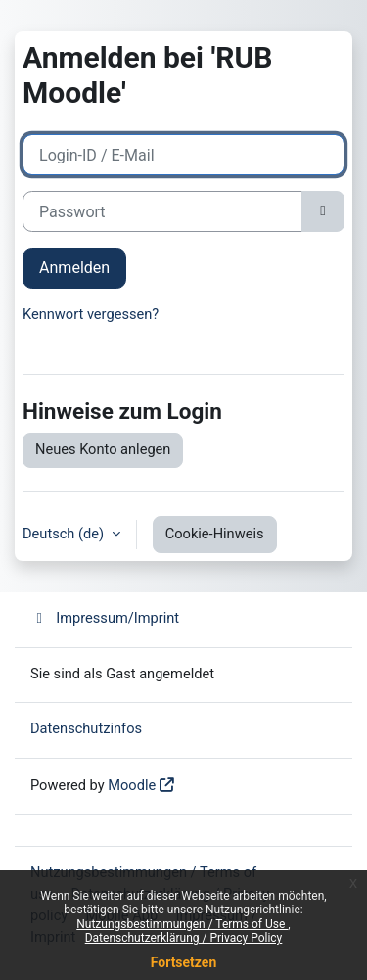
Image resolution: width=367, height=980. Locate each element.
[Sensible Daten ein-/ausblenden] (323, 211)
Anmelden (74, 268)
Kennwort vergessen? (91, 314)
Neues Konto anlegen (103, 449)
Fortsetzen (184, 962)
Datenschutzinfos (86, 728)
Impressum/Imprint (105, 618)
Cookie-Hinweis (215, 534)
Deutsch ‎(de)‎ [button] (65, 534)
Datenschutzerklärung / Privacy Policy (184, 938)
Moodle (132, 785)
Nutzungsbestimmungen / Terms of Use (182, 924)
